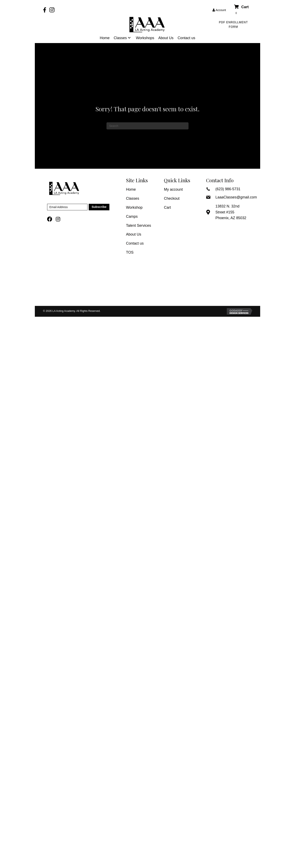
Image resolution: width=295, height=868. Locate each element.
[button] (233, 24)
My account (173, 189)
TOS (130, 252)
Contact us (135, 243)
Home (131, 189)
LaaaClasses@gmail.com (236, 197)
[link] (105, 38)
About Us (134, 234)
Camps (132, 216)
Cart (167, 207)
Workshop (134, 207)
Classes (133, 198)
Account (219, 10)
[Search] (147, 126)
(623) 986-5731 (228, 189)
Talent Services (138, 226)
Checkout (172, 198)
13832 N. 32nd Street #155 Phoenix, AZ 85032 (231, 212)
